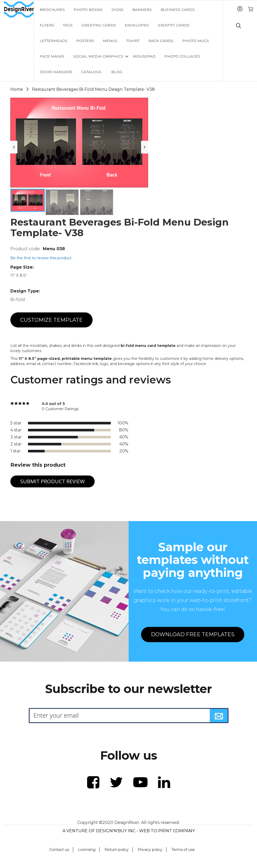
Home (17, 89)
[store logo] (19, 10)
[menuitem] (52, 10)
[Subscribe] (219, 716)
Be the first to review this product (41, 258)
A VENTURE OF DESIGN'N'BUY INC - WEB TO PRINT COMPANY (129, 831)
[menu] (128, 41)
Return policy (117, 850)
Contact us (59, 850)
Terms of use (183, 850)
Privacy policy (150, 850)
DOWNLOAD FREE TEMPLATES (193, 634)
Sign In (240, 9)
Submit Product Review (53, 481)
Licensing (87, 850)
